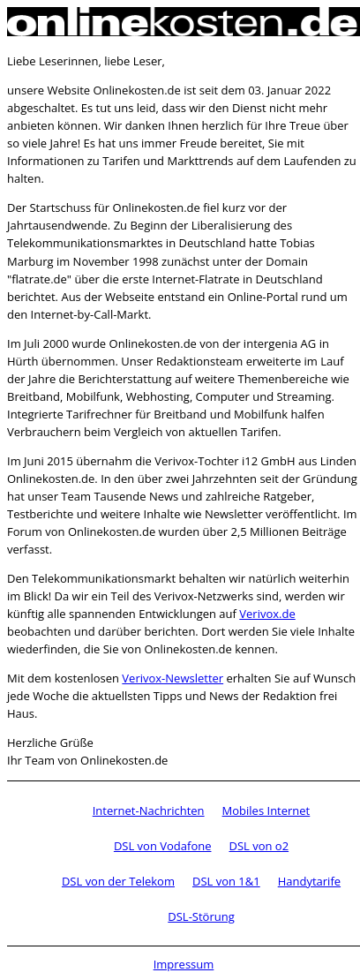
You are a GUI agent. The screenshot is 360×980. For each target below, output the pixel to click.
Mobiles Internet (266, 810)
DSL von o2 (259, 846)
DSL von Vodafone (163, 846)
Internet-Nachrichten (149, 810)
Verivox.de (267, 614)
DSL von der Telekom (118, 881)
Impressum (184, 964)
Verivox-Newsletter (172, 678)
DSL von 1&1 (226, 881)
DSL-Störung (201, 916)
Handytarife (309, 881)
